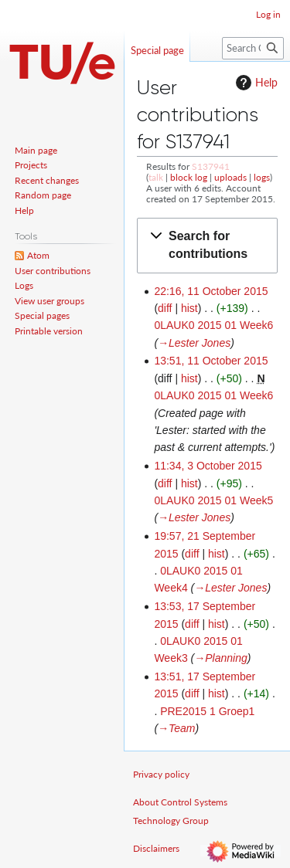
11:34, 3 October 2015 (208, 466)
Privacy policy (161, 774)
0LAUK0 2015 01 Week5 (213, 500)
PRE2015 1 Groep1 (207, 711)
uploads (230, 177)
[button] (207, 246)
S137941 (211, 166)
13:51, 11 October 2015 (211, 361)
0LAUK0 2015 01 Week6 (213, 325)
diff (165, 308)
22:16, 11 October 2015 (211, 291)
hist (189, 308)
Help (255, 83)
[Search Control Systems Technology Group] (253, 48)
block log (189, 177)
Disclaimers (156, 848)
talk (156, 177)
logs (262, 177)
